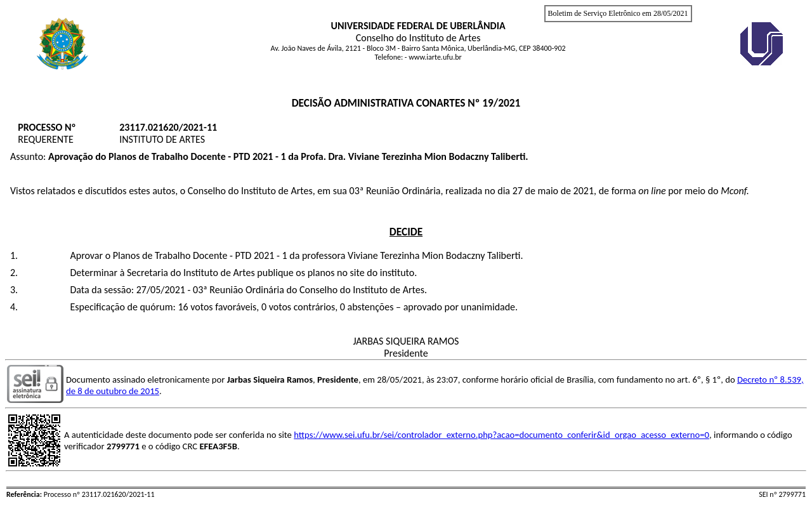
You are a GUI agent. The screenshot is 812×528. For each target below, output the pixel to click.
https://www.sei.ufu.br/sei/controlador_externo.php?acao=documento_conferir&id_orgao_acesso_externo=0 (501, 435)
